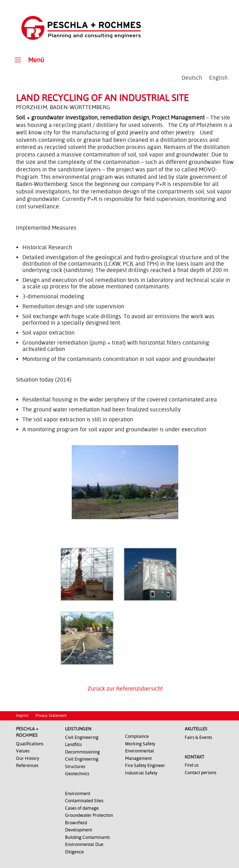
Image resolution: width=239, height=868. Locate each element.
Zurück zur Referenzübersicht (125, 689)
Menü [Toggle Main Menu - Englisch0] (28, 60)
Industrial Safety (141, 773)
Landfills (73, 744)
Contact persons (200, 773)
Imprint (22, 716)
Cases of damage (82, 808)
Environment (78, 794)
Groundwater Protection (89, 815)
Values (23, 751)
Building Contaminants (87, 837)
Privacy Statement (51, 716)
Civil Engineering (82, 737)
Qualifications (30, 744)
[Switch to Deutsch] (192, 78)
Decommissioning (82, 752)
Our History (28, 758)
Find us (192, 765)
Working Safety (140, 744)
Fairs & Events (198, 737)
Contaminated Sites (84, 801)
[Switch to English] (218, 78)
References (27, 765)
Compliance (137, 736)
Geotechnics (77, 774)
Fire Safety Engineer (145, 765)
